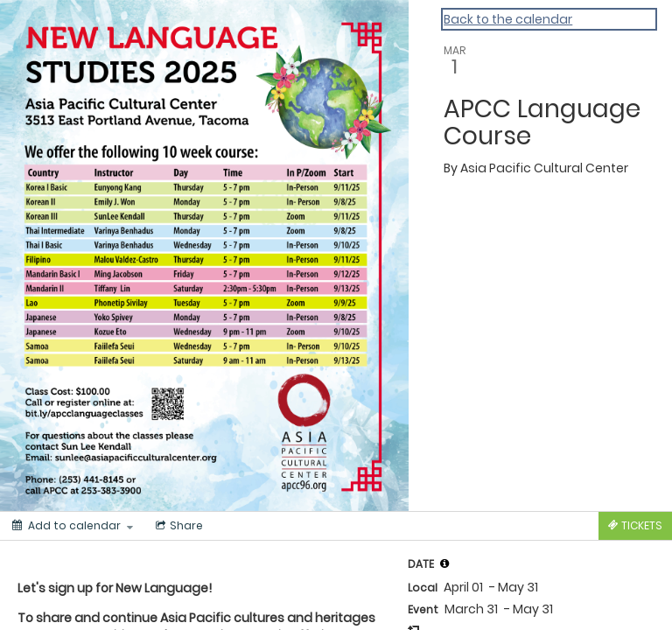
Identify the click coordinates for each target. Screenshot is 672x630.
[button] (444, 563)
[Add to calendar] (73, 526)
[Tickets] (635, 526)
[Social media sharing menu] (178, 526)
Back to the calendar (508, 19)
